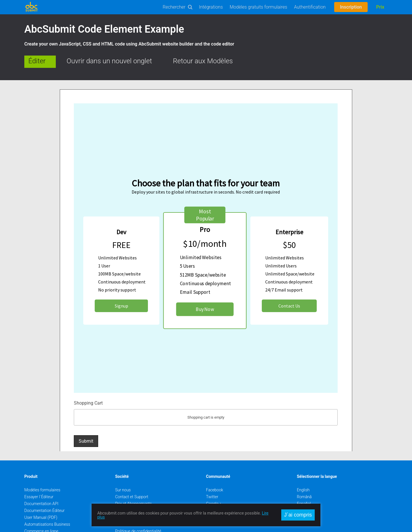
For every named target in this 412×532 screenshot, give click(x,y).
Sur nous (123, 475)
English (303, 475)
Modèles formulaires (42, 475)
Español (304, 488)
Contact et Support (132, 482)
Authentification (310, 7)
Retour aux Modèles (203, 61)
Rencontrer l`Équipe (132, 502)
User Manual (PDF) (41, 502)
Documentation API (41, 488)
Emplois (122, 495)
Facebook (215, 475)
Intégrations (211, 7)
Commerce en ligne (41, 516)
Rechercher (174, 7)
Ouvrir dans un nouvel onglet (109, 61)
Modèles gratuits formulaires (259, 7)
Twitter (212, 482)
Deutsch (304, 495)
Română (304, 482)
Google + (214, 488)
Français (304, 502)
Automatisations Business (47, 509)
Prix (380, 7)
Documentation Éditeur (44, 495)
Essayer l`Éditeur (39, 482)
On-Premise (35, 523)
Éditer (37, 61)
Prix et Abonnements (134, 488)
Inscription (351, 7)
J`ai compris (298, 515)
